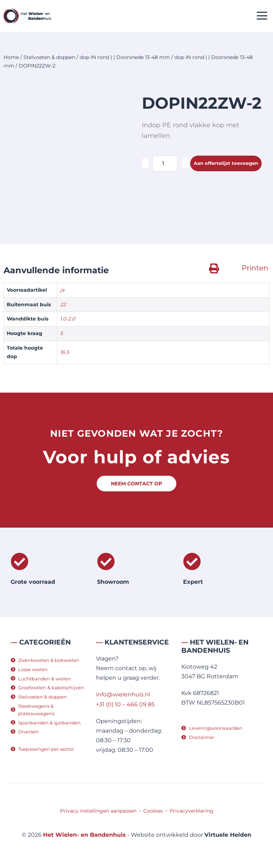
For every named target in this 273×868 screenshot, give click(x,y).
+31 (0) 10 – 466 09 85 (125, 704)
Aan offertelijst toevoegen (226, 163)
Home (11, 57)
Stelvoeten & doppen (49, 57)
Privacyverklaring (191, 811)
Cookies (153, 811)
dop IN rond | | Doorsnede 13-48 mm (125, 57)
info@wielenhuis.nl (123, 694)
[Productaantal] (165, 163)
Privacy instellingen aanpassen (98, 811)
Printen (255, 268)
